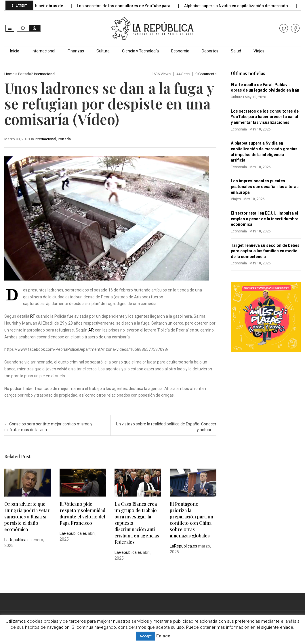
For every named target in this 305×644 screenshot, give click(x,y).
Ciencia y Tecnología (140, 51)
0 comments (206, 74)
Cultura (103, 51)
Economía (180, 51)
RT (33, 316)
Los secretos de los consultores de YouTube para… (131, 6)
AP (91, 330)
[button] (10, 28)
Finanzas (76, 51)
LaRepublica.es (18, 540)
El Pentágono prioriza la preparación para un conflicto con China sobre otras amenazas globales (191, 520)
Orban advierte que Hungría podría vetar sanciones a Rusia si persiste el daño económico (27, 517)
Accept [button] (146, 636)
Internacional (43, 51)
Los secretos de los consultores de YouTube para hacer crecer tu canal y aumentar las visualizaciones (265, 117)
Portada (64, 139)
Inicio (15, 51)
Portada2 (26, 74)
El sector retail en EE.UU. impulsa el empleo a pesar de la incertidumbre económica (265, 219)
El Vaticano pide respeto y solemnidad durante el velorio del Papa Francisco (82, 513)
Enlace (163, 636)
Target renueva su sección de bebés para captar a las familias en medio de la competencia (265, 251)
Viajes (259, 51)
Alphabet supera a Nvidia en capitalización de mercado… (244, 6)
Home (9, 74)
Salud (236, 51)
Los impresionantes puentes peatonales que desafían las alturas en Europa (265, 186)
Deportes (210, 51)
